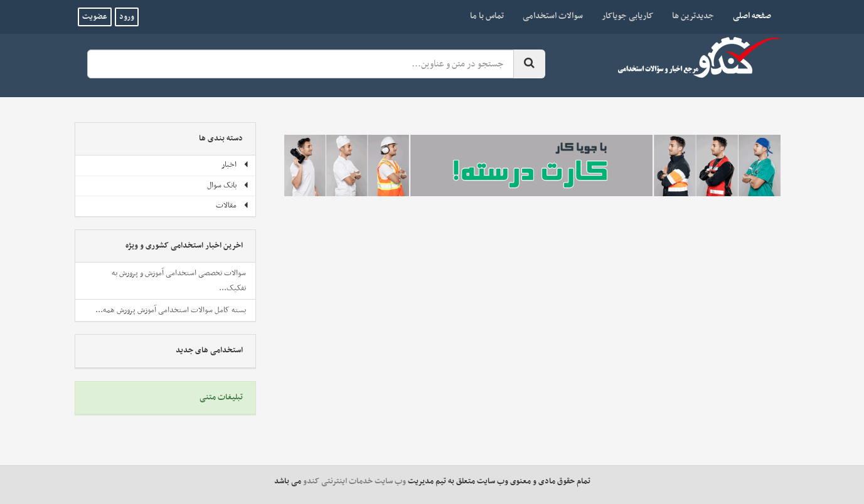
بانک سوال (228, 186)
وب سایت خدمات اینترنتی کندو (355, 481)
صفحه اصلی (747, 16)
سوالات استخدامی (553, 16)
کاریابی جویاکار (627, 16)
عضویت (95, 17)
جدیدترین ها (693, 16)
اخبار (235, 165)
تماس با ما (487, 16)
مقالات (232, 206)
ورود (127, 17)
